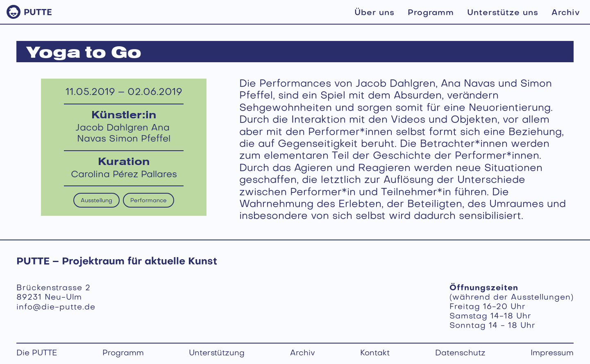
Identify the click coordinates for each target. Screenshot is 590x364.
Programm (431, 13)
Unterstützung (217, 354)
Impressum (552, 354)
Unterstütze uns (503, 13)
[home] (29, 12)
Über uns (374, 13)
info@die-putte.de (56, 307)
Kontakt (375, 354)
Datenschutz (460, 354)
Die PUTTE (37, 354)
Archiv (566, 13)
